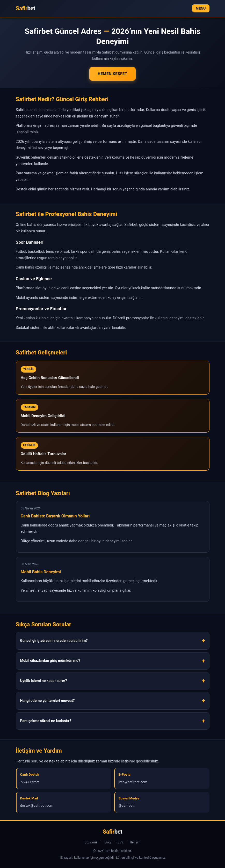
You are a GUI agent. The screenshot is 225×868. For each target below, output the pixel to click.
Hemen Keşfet (112, 74)
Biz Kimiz (91, 842)
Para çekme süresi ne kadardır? (46, 721)
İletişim (135, 842)
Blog (107, 842)
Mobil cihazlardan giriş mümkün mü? (50, 661)
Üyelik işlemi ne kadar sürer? (44, 681)
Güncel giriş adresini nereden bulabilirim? (54, 641)
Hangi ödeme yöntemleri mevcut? (48, 701)
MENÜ (201, 8)
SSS (121, 842)
